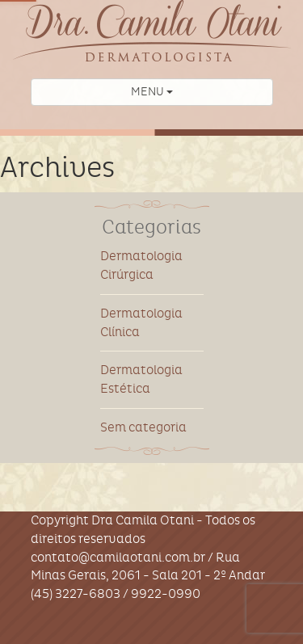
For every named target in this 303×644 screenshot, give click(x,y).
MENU (152, 92)
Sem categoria (143, 427)
